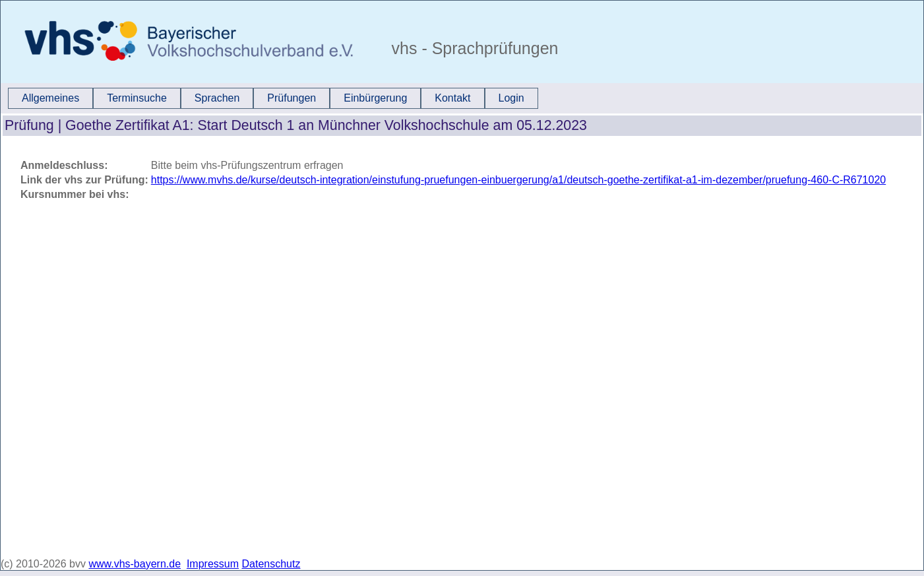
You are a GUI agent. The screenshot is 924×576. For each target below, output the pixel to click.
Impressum (213, 564)
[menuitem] (50, 98)
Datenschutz (271, 564)
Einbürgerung (375, 98)
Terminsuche (137, 98)
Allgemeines (50, 98)
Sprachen (217, 98)
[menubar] (273, 98)
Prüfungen (292, 98)
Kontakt (452, 98)
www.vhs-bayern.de (135, 564)
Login (511, 98)
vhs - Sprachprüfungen (473, 48)
